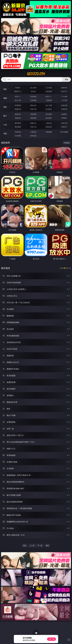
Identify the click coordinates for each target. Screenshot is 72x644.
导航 (5, 134)
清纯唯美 (33, 118)
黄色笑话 (49, 127)
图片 (5, 116)
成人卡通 (49, 105)
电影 (5, 107)
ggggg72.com (36, 74)
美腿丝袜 (18, 118)
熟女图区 (49, 118)
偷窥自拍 (18, 114)
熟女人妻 (18, 100)
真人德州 (33, 88)
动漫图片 (64, 114)
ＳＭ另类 (64, 100)
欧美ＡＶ (49, 96)
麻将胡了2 (18, 91)
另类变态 (64, 109)
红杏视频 (18, 136)
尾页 (47, 546)
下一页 (40, 546)
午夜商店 (33, 132)
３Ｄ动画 (64, 96)
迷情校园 (18, 127)
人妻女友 (49, 123)
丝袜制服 (33, 100)
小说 (5, 125)
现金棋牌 (49, 91)
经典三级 (33, 109)
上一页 (32, 546)
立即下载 (52, 639)
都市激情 (18, 123)
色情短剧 (33, 136)
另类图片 (64, 118)
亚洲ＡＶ (18, 96)
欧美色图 (49, 114)
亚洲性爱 (18, 105)
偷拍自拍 (33, 105)
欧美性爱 (64, 105)
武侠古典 (64, 123)
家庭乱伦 (33, 123)
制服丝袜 (18, 109)
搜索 (66, 79)
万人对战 (49, 88)
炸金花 (33, 91)
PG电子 (18, 88)
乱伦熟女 (49, 109)
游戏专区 (64, 88)
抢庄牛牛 (64, 91)
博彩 (5, 89)
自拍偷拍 (33, 96)
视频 (5, 98)
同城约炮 (18, 132)
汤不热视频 (64, 132)
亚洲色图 (33, 114)
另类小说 (33, 127)
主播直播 (49, 100)
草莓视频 (49, 132)
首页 (25, 546)
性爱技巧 (64, 127)
